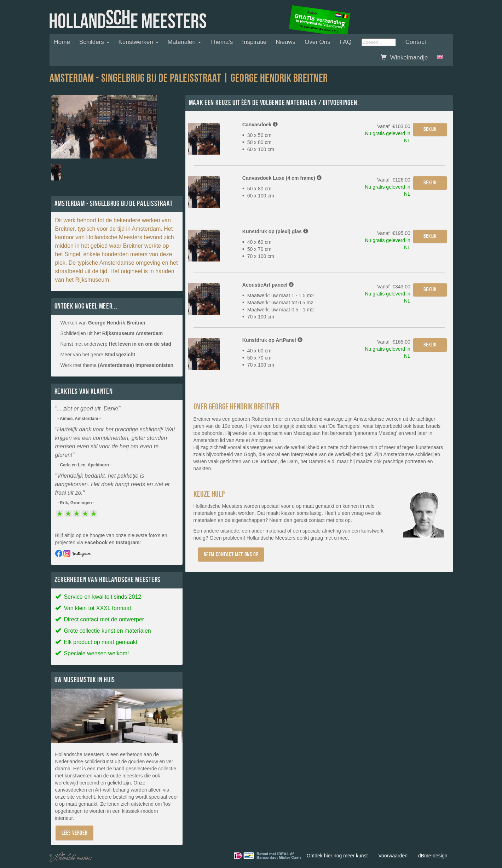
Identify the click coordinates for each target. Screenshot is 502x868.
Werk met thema (117, 365)
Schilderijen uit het (112, 333)
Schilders (94, 42)
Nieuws (285, 42)
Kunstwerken (139, 42)
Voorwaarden (393, 856)
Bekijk (430, 129)
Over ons (318, 42)
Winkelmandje (404, 58)
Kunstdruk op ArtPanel (272, 340)
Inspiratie (254, 42)
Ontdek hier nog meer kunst (337, 856)
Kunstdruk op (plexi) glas (275, 231)
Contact (416, 42)
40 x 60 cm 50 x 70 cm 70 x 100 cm (258, 249)
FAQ (346, 42)
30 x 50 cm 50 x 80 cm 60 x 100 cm (258, 142)
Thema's (222, 42)
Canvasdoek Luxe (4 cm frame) (282, 178)
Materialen (184, 42)
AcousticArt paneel (268, 285)
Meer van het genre (98, 355)
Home (62, 42)
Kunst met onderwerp (116, 344)
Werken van (103, 323)
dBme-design (433, 856)
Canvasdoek (260, 125)
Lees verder (75, 833)
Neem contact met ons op (231, 554)
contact (317, 520)
